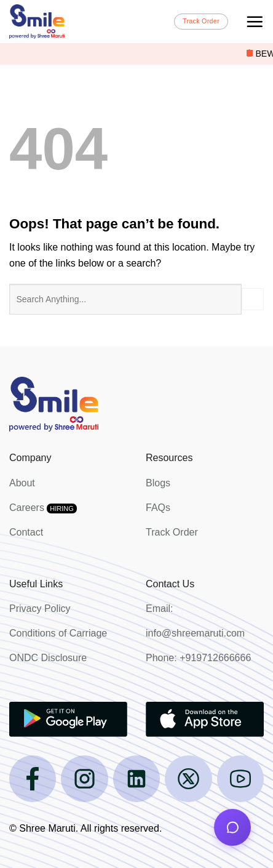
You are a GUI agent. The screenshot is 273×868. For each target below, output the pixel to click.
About (22, 483)
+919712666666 (215, 658)
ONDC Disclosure (48, 658)
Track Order (172, 532)
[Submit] (253, 299)
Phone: (163, 658)
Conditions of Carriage (58, 633)
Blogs (158, 483)
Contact (26, 532)
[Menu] (255, 22)
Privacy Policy (40, 609)
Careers (43, 508)
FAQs (158, 508)
